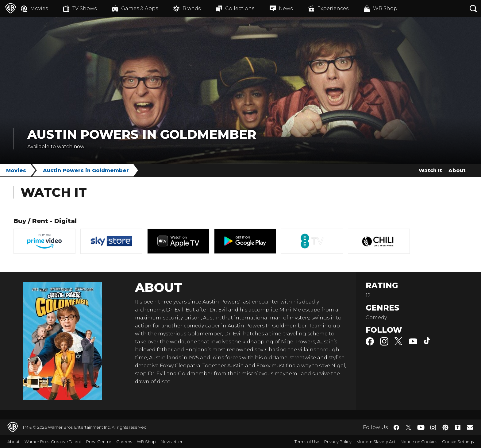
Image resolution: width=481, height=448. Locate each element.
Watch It (430, 170)
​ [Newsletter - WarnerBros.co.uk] (470, 427)
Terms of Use (307, 442)
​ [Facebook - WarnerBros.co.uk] (396, 427)
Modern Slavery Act (376, 442)
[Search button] (473, 8)
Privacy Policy (338, 442)
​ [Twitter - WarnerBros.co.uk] (409, 427)
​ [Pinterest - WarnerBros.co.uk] (445, 427)
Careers (124, 442)
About (457, 170)
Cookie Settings (458, 442)
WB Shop (146, 442)
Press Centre (99, 442)
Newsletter (172, 442)
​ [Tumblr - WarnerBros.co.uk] (458, 427)
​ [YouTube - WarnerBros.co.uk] (421, 427)
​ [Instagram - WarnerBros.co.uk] (433, 427)
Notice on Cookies (419, 442)
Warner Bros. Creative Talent (53, 442)
